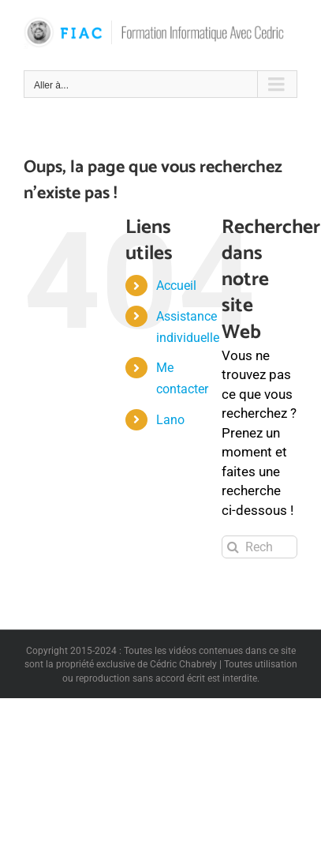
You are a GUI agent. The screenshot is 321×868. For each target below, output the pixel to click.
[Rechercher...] (259, 547)
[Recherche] (233, 547)
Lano (170, 420)
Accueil (176, 286)
